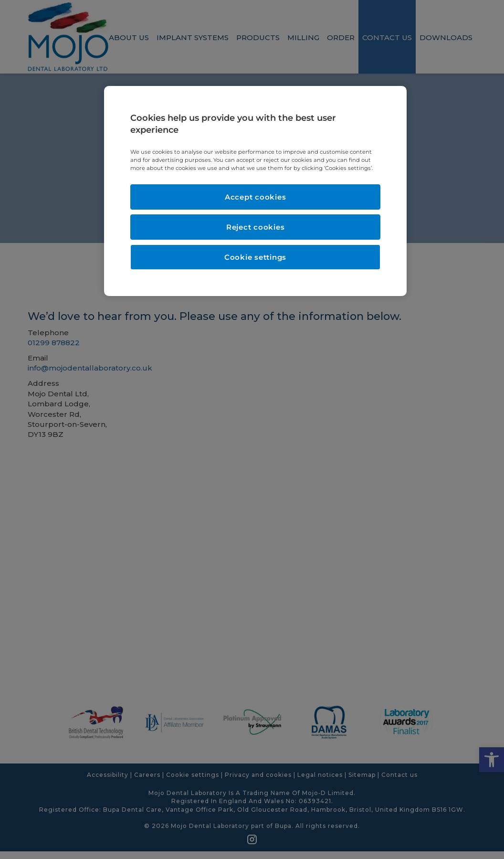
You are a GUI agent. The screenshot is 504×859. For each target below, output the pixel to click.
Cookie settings (255, 257)
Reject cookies (256, 227)
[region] (255, 191)
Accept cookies (256, 197)
